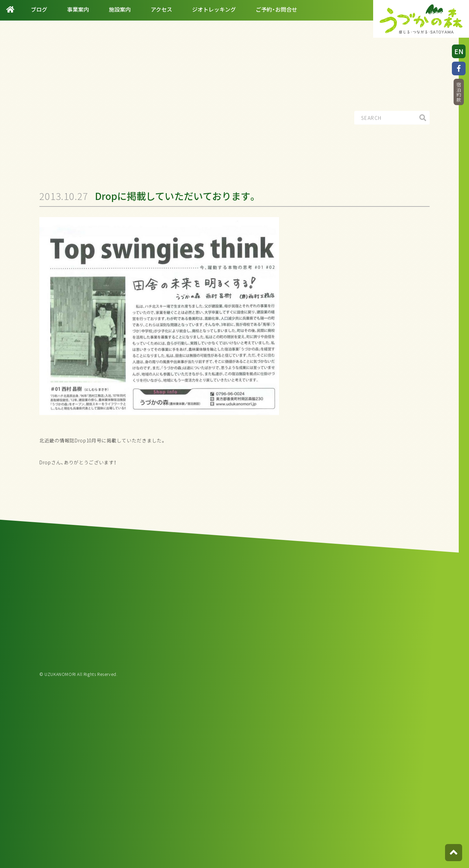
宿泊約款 (459, 92)
